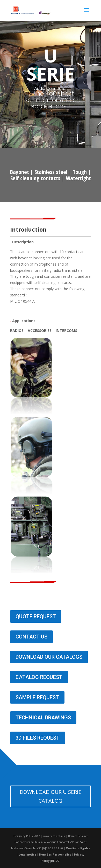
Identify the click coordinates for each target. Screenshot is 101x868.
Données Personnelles (55, 855)
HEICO (55, 861)
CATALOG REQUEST (39, 677)
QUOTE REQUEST (36, 616)
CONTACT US (31, 637)
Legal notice (27, 855)
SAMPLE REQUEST (37, 697)
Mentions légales (78, 848)
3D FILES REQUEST (38, 738)
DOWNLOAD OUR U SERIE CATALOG (51, 796)
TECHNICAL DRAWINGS (43, 718)
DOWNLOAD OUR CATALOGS (49, 657)
